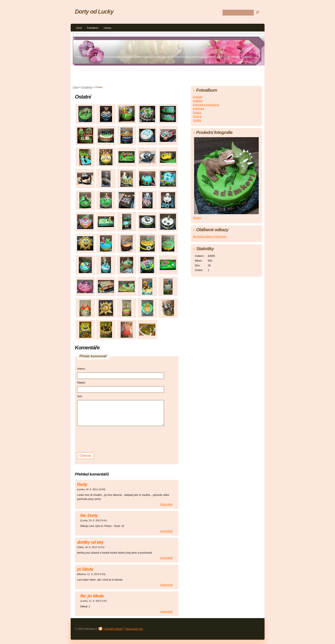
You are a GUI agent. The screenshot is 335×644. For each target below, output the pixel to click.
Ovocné (197, 116)
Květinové (199, 109)
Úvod (79, 28)
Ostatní (197, 113)
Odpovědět (166, 504)
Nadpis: (82, 383)
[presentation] (110, 439)
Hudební (198, 101)
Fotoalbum (93, 28)
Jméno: (81, 369)
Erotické (198, 97)
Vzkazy (107, 28)
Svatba (197, 120)
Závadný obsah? (114, 629)
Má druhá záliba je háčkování (210, 237)
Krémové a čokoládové (206, 105)
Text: (80, 396)
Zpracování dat (134, 629)
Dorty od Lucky (94, 12)
